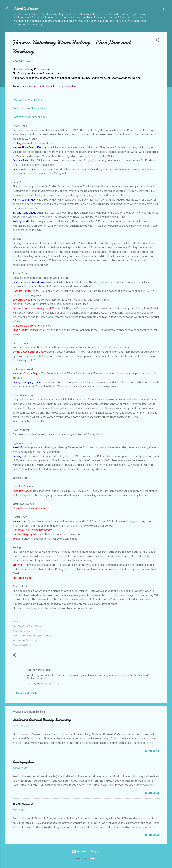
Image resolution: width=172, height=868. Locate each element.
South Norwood (23, 804)
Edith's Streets (26, 9)
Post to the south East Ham (29, 108)
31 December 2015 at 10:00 (43, 684)
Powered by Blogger (86, 851)
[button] (157, 41)
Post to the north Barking (28, 100)
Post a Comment (26, 693)
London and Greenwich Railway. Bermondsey (42, 720)
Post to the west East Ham (29, 117)
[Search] (165, 10)
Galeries (94, 858)
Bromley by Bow (23, 762)
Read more (152, 751)
